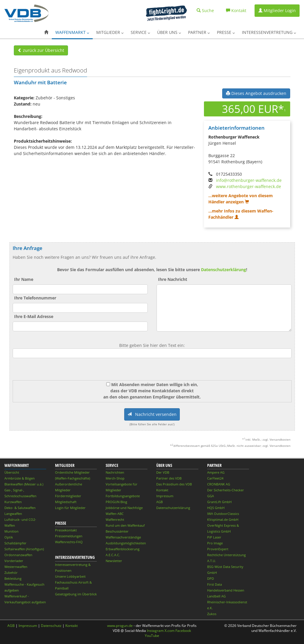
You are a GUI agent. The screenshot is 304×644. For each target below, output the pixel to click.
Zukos (212, 614)
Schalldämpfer (15, 543)
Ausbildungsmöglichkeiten (126, 543)
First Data (215, 584)
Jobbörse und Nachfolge (124, 508)
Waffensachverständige (123, 537)
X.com (170, 631)
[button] (46, 32)
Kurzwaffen (13, 502)
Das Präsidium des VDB (174, 484)
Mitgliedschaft (66, 502)
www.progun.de (120, 626)
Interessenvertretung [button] (269, 32)
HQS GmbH (216, 508)
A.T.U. (212, 561)
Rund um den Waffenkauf (125, 525)
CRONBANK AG (219, 484)
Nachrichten (115, 472)
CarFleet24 (215, 478)
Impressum (165, 496)
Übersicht (12, 472)
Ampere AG (216, 472)
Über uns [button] (169, 32)
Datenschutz (51, 626)
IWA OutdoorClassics (223, 514)
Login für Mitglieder (70, 508)
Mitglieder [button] (110, 32)
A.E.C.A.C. (113, 555)
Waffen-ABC (115, 514)
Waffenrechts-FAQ (69, 542)
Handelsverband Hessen (226, 590)
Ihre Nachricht (173, 279)
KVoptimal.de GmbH (223, 519)
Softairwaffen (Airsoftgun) (24, 549)
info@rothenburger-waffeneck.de (249, 180)
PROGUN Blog (116, 502)
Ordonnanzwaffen (18, 555)
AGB (160, 502)
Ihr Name (24, 279)
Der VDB (163, 472)
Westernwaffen (16, 567)
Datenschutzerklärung (224, 270)
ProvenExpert (218, 549)
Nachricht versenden (152, 414)
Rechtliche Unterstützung (226, 555)
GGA (211, 496)
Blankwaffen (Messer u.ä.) (24, 484)
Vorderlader (14, 561)
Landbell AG (216, 596)
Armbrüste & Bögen (20, 478)
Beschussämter (117, 531)
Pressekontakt (66, 530)
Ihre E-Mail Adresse (34, 316)
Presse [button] (226, 32)
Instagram (155, 631)
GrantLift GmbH (219, 502)
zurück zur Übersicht (41, 50)
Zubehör (11, 573)
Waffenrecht (115, 519)
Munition (11, 531)
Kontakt (162, 490)
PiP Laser (214, 537)
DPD (211, 578)
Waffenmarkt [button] (72, 32)
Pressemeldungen (69, 536)
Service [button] (140, 32)
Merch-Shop (115, 478)
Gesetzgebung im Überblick (76, 594)
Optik (9, 537)
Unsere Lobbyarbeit (70, 576)
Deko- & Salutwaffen (20, 508)
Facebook (183, 631)
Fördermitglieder (68, 496)
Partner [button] (199, 32)
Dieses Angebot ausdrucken (256, 93)
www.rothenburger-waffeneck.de (249, 186)
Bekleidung (13, 578)
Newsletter (114, 561)
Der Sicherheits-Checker (226, 490)
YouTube (152, 636)
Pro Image (215, 543)
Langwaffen (13, 514)
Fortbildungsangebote (123, 496)
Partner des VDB (169, 478)
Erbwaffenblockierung (123, 549)
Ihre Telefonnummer (35, 298)
